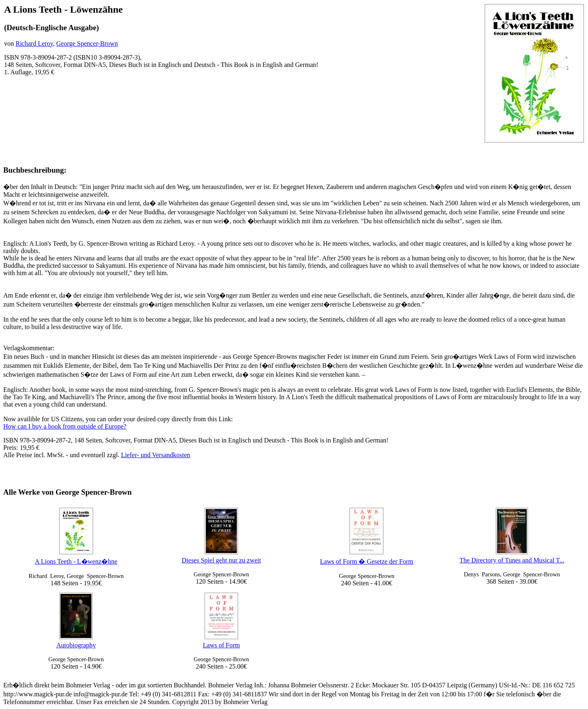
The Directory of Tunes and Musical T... (512, 560)
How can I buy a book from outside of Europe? (65, 426)
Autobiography (76, 645)
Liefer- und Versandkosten (155, 455)
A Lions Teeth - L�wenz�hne (76, 561)
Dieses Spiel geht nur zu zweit (221, 560)
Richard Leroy (34, 43)
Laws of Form (222, 645)
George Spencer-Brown (87, 43)
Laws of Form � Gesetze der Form (367, 561)
